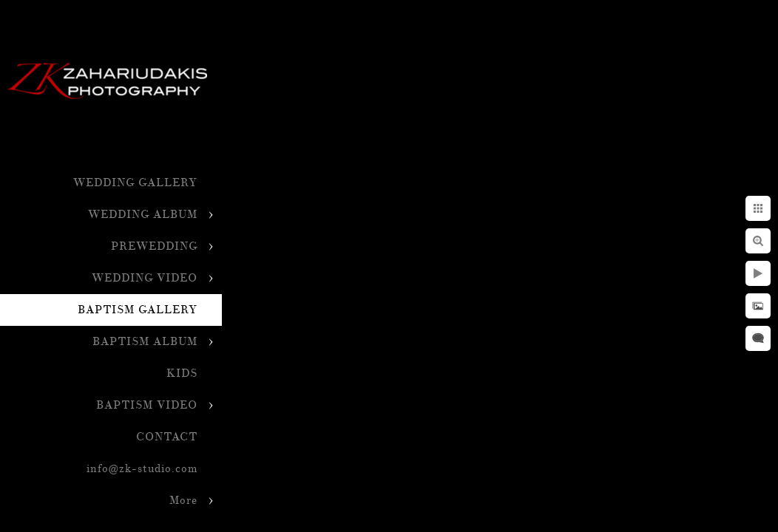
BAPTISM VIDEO (147, 405)
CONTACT (167, 437)
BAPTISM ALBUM (145, 342)
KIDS (182, 374)
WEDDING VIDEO (145, 278)
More (183, 501)
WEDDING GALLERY (135, 183)
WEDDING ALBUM (143, 215)
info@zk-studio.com (142, 469)
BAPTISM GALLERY (138, 310)
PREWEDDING (154, 246)
